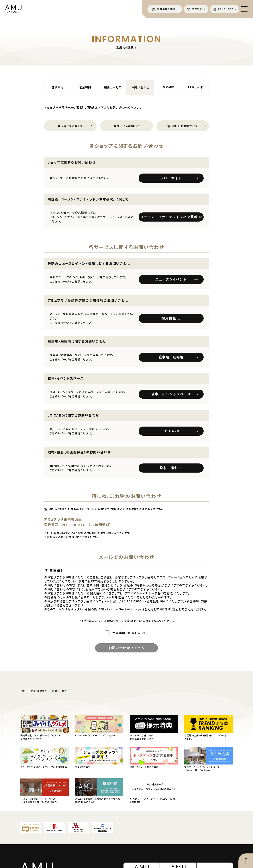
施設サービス (113, 87)
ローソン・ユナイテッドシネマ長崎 (169, 217)
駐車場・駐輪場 (171, 357)
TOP (23, 691)
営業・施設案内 (39, 691)
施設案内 (58, 87)
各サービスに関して (126, 126)
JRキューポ (195, 87)
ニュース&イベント (171, 279)
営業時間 (85, 87)
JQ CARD (168, 87)
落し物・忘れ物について (183, 126)
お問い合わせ (140, 87)
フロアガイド (171, 178)
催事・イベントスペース (171, 394)
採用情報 (169, 318)
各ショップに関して (70, 126)
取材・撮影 (169, 468)
